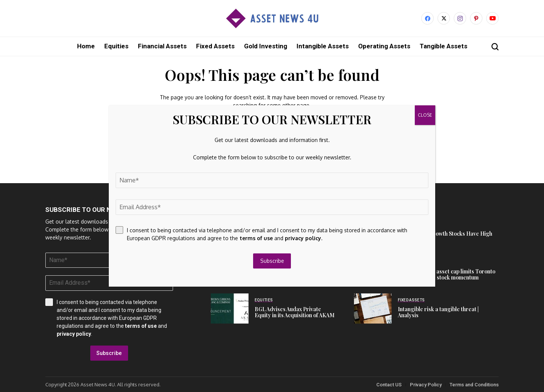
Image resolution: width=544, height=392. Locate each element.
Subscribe (109, 353)
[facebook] (427, 18)
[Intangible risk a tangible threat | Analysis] (373, 308)
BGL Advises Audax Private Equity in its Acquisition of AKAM (294, 312)
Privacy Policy (426, 384)
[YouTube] (492, 18)
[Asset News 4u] (272, 18)
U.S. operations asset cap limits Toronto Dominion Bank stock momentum (447, 274)
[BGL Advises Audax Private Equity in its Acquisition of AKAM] (230, 308)
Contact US (389, 384)
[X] (444, 18)
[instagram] (460, 18)
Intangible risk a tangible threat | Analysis (438, 312)
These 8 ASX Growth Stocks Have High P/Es (445, 236)
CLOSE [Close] (425, 115)
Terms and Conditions (474, 384)
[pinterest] (476, 18)
